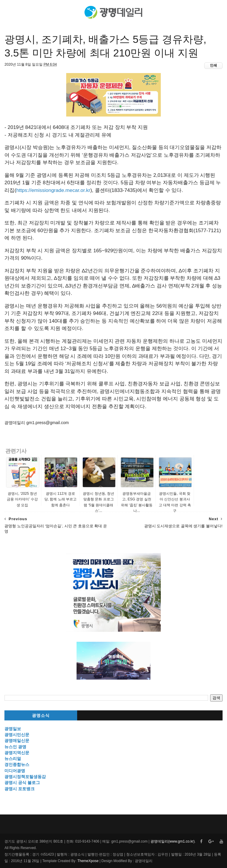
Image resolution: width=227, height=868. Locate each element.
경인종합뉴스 (17, 764)
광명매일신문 (17, 741)
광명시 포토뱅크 (20, 789)
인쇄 (213, 65)
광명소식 (41, 716)
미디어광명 (15, 771)
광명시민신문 (17, 735)
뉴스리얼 (13, 759)
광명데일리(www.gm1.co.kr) (172, 841)
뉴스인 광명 (15, 747)
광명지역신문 (17, 753)
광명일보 (13, 729)
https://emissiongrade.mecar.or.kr (53, 190)
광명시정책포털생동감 (25, 777)
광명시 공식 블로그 (22, 783)
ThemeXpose (88, 861)
